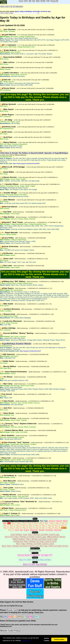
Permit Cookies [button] (59, 639)
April (5, 523)
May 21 (6, 528)
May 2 (20, 523)
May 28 (51, 528)
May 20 (64, 526)
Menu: (35, 519)
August (26, 530)
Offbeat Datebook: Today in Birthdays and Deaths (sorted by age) (35, 539)
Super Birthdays (16, 535)
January (52, 521)
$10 (10, 617)
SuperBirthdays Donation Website (17, 344)
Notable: (35, 558)
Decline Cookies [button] (47, 639)
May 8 (53, 523)
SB (30, 1)
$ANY (36, 617)
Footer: (35, 562)
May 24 (25, 528)
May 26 (38, 528)
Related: (35, 532)
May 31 (11, 530)
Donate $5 (54, 1)
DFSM (43, 1)
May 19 (57, 526)
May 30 (64, 528)
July (21, 530)
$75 (25, 617)
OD (34, 1)
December (58, 530)
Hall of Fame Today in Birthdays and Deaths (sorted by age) (25, 537)
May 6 (42, 523)
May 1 (14, 523)
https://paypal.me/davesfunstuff (30, 351)
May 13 (19, 526)
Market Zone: (35, 548)
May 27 (45, 528)
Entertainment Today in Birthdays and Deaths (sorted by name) (35, 542)
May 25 (32, 528)
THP (48, 1)
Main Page (44, 521)
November (49, 530)
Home (21, 1)
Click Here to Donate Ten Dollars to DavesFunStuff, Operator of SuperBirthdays (34, 153)
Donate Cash (12, 610)
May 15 (32, 526)
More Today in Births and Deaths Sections (54, 546)
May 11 (6, 526)
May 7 (47, 523)
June (17, 530)
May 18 (51, 526)
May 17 (45, 526)
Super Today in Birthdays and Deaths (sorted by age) (41, 535)
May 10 (64, 523)
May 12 (13, 526)
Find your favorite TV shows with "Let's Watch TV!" (35, 555)
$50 (20, 617)
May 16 (38, 526)
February (59, 521)
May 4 (31, 523)
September (34, 530)
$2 (1, 617)
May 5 (36, 523)
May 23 (19, 528)
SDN (38, 1)
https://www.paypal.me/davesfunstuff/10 (26, 164)
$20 (15, 617)
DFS (26, 1)
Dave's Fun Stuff (35, 551)
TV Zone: (35, 553)
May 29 (57, 528)
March (65, 521)
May (9, 523)
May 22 (13, 528)
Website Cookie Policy (10, 631)
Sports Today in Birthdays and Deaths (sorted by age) (33, 11)
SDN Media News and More (41, 560)
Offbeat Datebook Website (56, 537)
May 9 (58, 523)
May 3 (25, 523)
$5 (5, 617)
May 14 (25, 526)
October (42, 530)
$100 (30, 617)
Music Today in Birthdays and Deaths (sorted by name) (35, 544)
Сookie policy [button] (26, 641)
